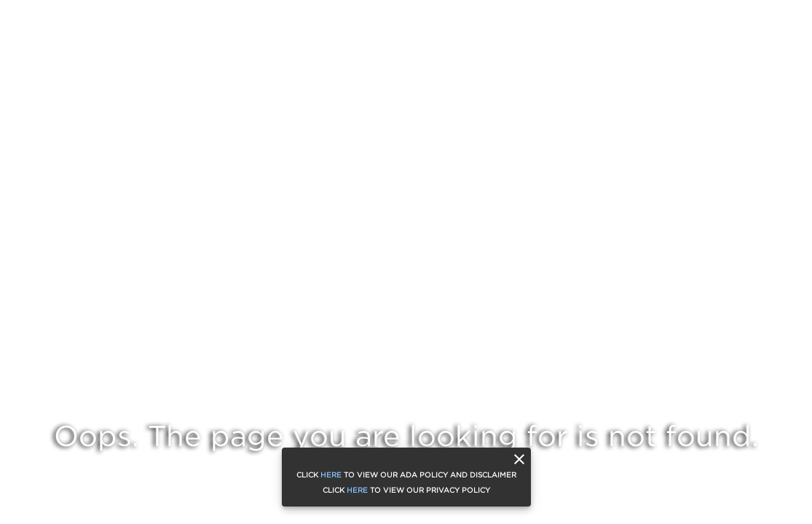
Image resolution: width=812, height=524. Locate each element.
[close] (519, 459)
